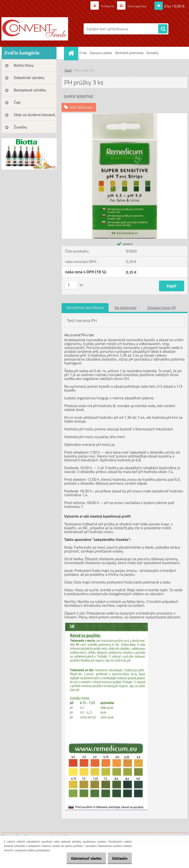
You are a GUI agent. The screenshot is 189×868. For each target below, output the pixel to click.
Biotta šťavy (24, 65)
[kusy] (71, 285)
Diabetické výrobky (29, 78)
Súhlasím (118, 858)
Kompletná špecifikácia (85, 308)
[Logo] (35, 29)
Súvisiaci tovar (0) (161, 308)
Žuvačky (20, 127)
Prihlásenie (102, 6)
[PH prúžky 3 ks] (125, 115)
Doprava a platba (101, 53)
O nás (83, 53)
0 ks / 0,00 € (174, 6)
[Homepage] (72, 53)
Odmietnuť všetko (81, 858)
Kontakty (153, 53)
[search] (163, 29)
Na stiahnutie (126, 308)
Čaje (17, 102)
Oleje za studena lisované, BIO (35, 116)
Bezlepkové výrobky (30, 90)
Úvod (68, 70)
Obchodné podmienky (129, 53)
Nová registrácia (135, 6)
